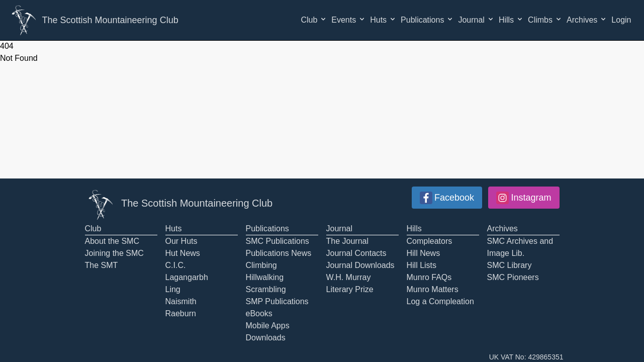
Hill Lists (422, 265)
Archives (587, 20)
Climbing (261, 265)
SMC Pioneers (513, 277)
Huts (383, 20)
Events (349, 20)
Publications (427, 20)
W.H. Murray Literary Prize (350, 283)
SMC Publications (278, 241)
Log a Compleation (440, 301)
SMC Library (510, 265)
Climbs (545, 20)
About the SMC (112, 241)
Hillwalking (265, 277)
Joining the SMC (114, 253)
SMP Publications (277, 301)
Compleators (430, 241)
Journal (476, 20)
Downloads (266, 338)
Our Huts (181, 241)
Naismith (181, 301)
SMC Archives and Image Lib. (520, 247)
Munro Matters (433, 289)
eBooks (259, 313)
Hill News (424, 253)
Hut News (183, 253)
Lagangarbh (187, 277)
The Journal (348, 241)
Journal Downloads (360, 265)
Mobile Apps (268, 326)
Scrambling (266, 289)
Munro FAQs (429, 277)
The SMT (102, 265)
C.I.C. (176, 265)
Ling (173, 289)
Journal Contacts (356, 253)
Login (621, 20)
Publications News (279, 253)
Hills (511, 20)
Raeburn (181, 313)
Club (314, 20)
